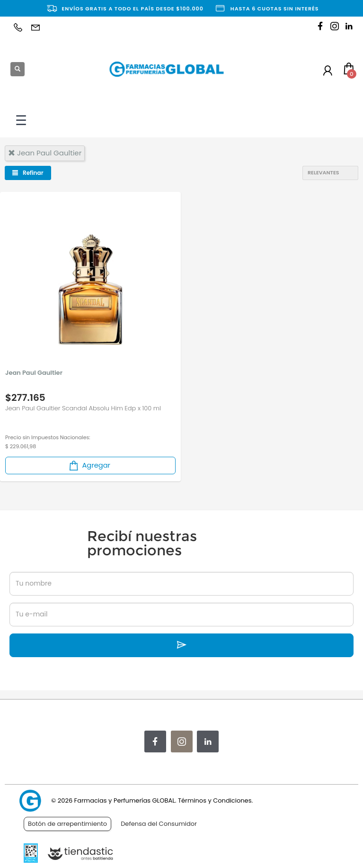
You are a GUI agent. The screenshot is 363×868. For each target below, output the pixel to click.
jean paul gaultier (45, 153)
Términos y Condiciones (215, 800)
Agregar (89, 466)
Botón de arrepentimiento (67, 824)
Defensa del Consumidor (159, 824)
